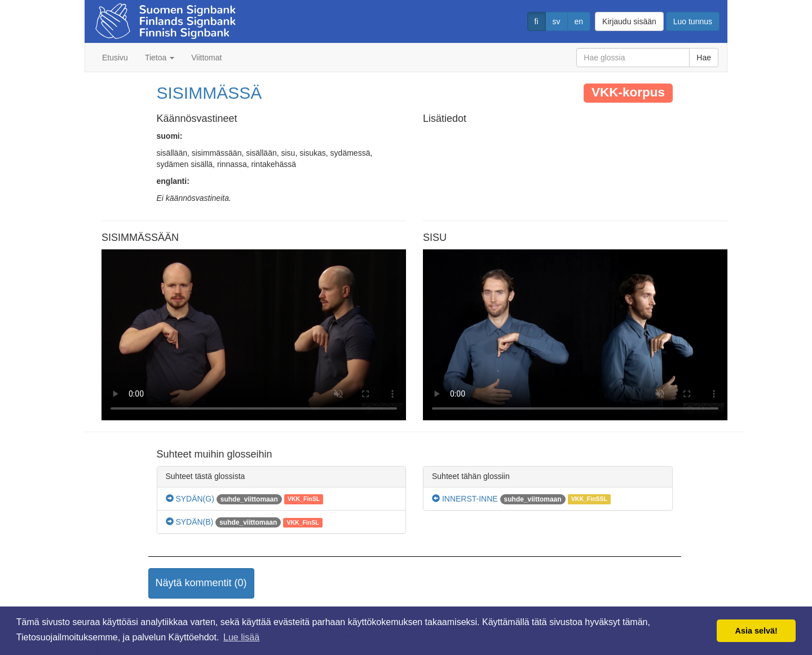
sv (557, 21)
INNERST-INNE (465, 499)
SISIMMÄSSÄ (209, 93)
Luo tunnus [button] (693, 21)
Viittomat (206, 58)
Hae (704, 58)
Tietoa (160, 58)
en (579, 21)
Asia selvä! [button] (756, 631)
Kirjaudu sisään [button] (629, 21)
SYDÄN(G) (190, 499)
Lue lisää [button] (241, 637)
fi (537, 21)
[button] (201, 583)
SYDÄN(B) (190, 522)
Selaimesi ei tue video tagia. (254, 335)
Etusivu (115, 58)
